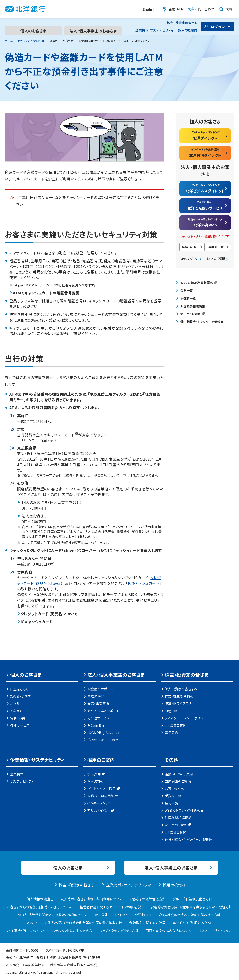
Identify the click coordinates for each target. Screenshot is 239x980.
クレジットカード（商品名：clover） (50, 614)
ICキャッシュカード (143, 583)
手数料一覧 (216, 247)
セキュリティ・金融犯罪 (31, 41)
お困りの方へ (188, 259)
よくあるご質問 (216, 259)
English (149, 9)
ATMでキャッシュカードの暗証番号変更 (46, 293)
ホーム (9, 41)
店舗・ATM (189, 247)
